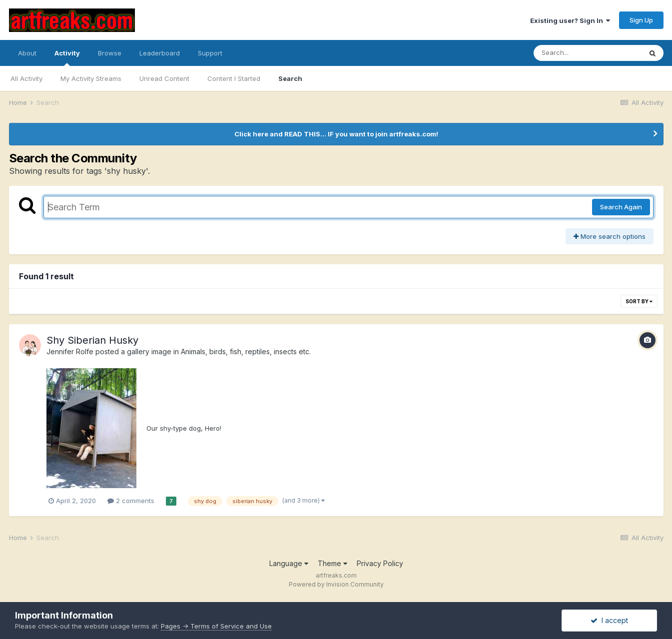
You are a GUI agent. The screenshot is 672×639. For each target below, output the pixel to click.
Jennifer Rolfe (70, 351)
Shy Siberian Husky (92, 340)
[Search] (588, 53)
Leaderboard (160, 53)
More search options (610, 236)
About (27, 53)
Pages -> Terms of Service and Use (216, 626)
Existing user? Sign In (570, 20)
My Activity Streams (91, 78)
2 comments (131, 501)
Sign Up (641, 20)
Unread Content (164, 78)
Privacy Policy (380, 563)
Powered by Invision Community (336, 584)
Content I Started (234, 78)
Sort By (639, 301)
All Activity (26, 78)
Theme (333, 563)
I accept (609, 620)
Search (290, 78)
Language (289, 563)
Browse (110, 53)
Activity (67, 57)
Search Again (621, 207)
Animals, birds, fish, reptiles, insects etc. (246, 351)
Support (210, 53)
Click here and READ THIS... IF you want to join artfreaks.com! (336, 134)
